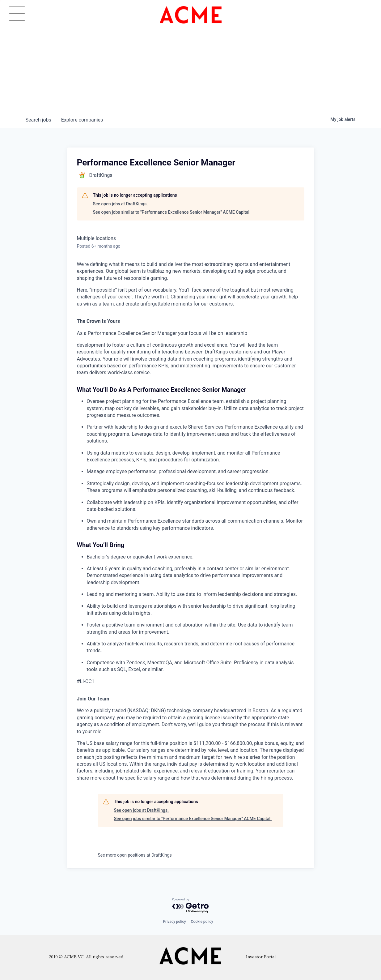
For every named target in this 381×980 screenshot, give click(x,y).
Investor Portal (261, 957)
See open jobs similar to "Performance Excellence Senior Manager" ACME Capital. (172, 212)
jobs (38, 120)
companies (82, 120)
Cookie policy (202, 922)
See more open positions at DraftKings (135, 855)
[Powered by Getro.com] (191, 906)
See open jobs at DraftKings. (120, 204)
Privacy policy (174, 922)
